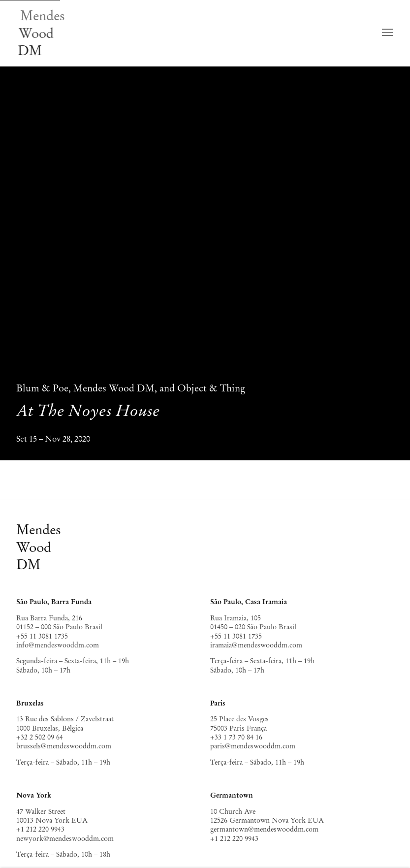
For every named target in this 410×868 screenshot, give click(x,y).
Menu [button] (386, 33)
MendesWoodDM (39, 547)
